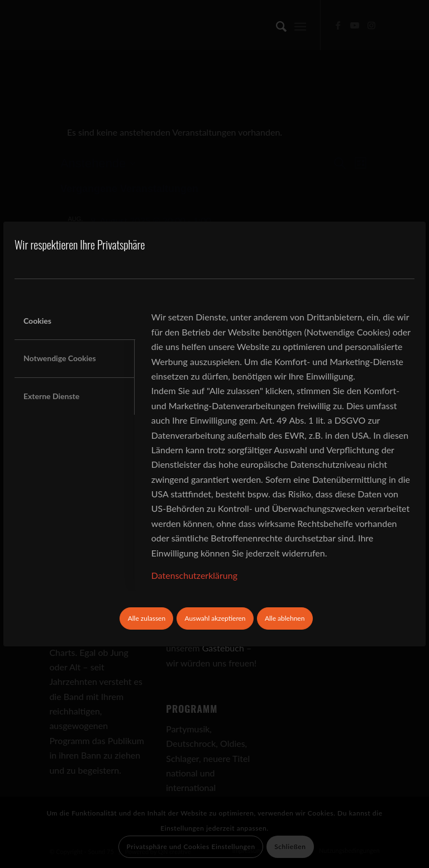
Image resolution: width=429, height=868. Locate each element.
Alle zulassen (147, 618)
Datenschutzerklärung (194, 575)
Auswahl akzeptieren (215, 618)
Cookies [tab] (37, 321)
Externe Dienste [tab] (51, 396)
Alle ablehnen (285, 618)
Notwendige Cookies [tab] (60, 358)
